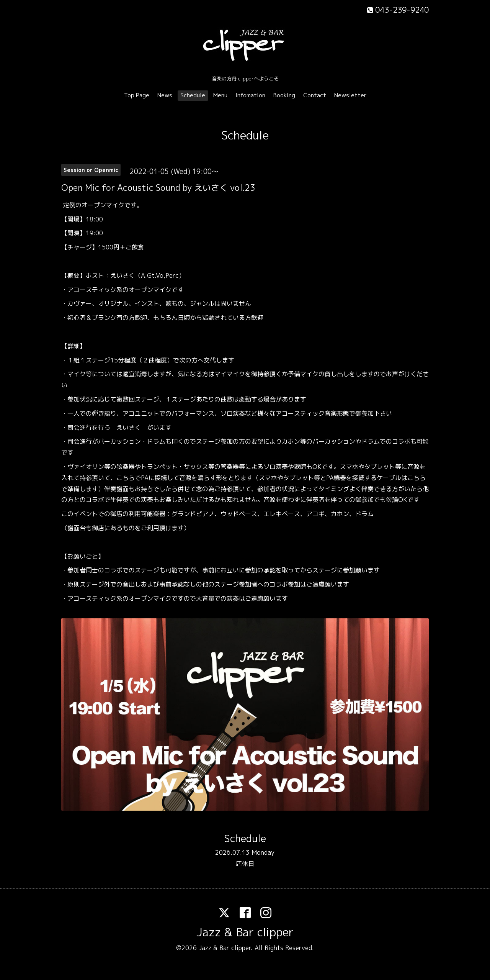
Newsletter (350, 95)
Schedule (193, 95)
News (165, 95)
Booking (284, 95)
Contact (315, 95)
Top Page (137, 95)
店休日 (245, 864)
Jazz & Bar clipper (245, 932)
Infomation (250, 95)
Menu (220, 95)
